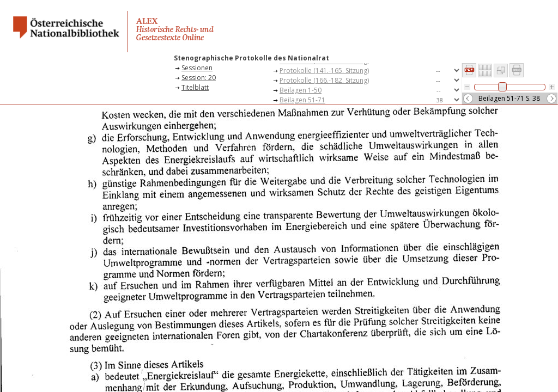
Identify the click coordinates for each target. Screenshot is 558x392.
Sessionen (197, 68)
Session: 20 (199, 78)
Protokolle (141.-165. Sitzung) (324, 71)
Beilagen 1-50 (301, 90)
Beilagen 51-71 (302, 100)
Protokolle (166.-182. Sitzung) (324, 80)
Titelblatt (195, 87)
